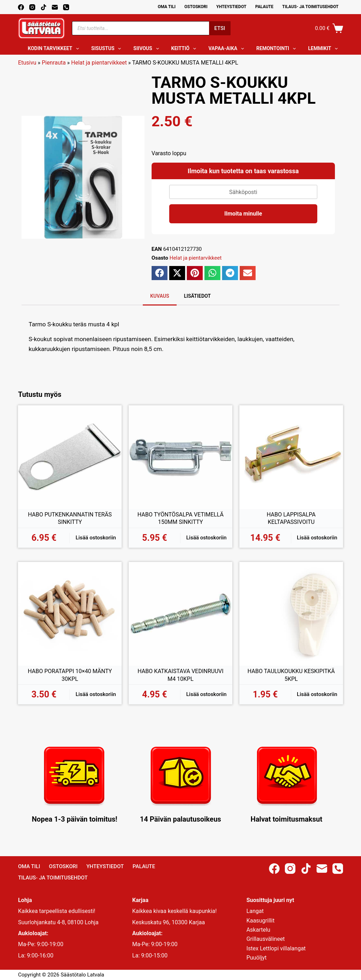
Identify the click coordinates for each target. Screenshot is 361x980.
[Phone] (66, 7)
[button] (160, 273)
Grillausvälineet (266, 939)
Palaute (264, 7)
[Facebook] (21, 7)
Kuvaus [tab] (160, 296)
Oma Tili (167, 7)
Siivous (147, 49)
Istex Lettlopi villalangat (276, 948)
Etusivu (27, 63)
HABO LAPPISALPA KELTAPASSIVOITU (291, 518)
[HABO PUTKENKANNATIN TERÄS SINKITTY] (70, 457)
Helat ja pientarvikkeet (99, 63)
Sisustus (108, 49)
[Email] (55, 7)
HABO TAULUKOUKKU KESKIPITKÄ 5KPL (291, 675)
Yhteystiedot (231, 7)
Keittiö (185, 49)
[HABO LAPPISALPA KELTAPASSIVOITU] (291, 457)
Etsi (220, 28)
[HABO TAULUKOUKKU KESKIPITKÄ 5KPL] (291, 614)
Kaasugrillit (261, 921)
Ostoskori (196, 7)
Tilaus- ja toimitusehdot (310, 7)
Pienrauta (54, 63)
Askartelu (258, 930)
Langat (255, 911)
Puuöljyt (256, 958)
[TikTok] (44, 7)
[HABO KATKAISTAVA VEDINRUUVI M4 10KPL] (180, 614)
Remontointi (277, 49)
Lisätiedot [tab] (197, 296)
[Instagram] (32, 7)
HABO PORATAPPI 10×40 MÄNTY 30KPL (70, 675)
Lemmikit (324, 49)
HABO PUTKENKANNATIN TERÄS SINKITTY (70, 518)
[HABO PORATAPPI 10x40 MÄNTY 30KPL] (70, 614)
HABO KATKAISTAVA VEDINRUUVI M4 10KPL (180, 675)
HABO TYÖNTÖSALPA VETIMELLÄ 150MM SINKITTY (180, 518)
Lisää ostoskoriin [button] (96, 538)
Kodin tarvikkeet (55, 49)
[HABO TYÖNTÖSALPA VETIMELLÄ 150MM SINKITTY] (180, 457)
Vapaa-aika (228, 49)
